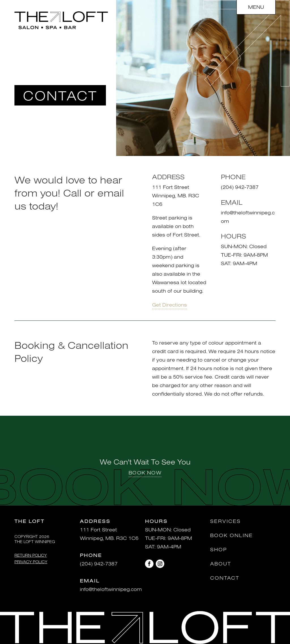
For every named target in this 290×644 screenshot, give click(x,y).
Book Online (232, 535)
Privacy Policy (31, 562)
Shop (218, 549)
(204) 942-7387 (99, 564)
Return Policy (31, 555)
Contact (225, 578)
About (221, 564)
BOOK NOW (145, 473)
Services (225, 521)
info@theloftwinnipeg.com (111, 589)
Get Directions (169, 304)
